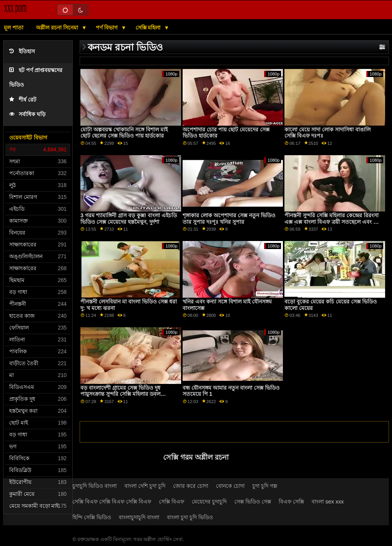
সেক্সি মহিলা (149, 28)
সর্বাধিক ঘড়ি (27, 114)
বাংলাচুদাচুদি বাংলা (139, 517)
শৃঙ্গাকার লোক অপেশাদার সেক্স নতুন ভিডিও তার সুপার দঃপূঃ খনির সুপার (229, 219)
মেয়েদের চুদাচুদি (209, 502)
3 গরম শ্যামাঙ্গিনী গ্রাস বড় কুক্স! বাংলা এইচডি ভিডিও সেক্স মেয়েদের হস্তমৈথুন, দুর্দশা (129, 219)
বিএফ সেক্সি (291, 502)
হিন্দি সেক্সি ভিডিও (92, 517)
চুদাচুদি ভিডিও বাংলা (95, 486)
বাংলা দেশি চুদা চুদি (145, 486)
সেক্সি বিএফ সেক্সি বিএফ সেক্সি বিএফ (112, 502)
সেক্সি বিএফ (171, 502)
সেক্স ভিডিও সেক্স (253, 502)
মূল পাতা (14, 28)
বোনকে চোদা (230, 486)
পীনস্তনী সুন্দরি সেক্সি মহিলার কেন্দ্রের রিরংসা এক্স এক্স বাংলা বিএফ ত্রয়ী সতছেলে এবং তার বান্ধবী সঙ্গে (333, 222)
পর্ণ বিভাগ (107, 28)
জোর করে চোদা (191, 486)
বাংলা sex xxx (328, 502)
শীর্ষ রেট (23, 100)
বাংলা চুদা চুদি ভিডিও (190, 517)
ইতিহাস (22, 52)
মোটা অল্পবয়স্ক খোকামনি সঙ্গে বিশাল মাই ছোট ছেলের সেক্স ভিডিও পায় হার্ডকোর (124, 133)
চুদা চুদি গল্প (265, 486)
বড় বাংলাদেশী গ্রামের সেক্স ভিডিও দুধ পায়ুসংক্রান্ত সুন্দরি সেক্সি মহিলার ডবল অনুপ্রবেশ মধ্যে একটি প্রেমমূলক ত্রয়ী (120, 394)
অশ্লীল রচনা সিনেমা (58, 28)
